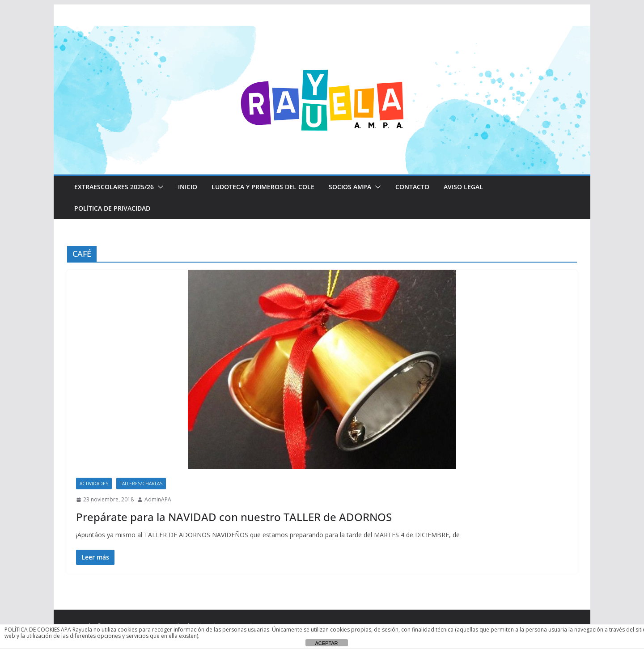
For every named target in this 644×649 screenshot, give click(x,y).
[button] (158, 187)
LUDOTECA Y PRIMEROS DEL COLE (262, 187)
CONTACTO (411, 187)
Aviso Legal (461, 187)
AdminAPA (158, 499)
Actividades (94, 484)
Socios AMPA (348, 187)
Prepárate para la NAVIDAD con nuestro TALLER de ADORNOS (230, 517)
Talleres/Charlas (141, 484)
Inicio (187, 187)
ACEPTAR (326, 643)
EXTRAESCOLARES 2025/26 (114, 187)
